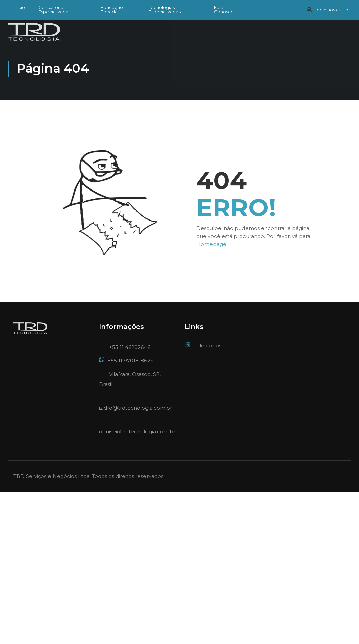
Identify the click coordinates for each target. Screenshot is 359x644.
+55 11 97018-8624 (126, 361)
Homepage (211, 244)
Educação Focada (112, 10)
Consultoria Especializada (53, 10)
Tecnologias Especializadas (165, 10)
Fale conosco (206, 345)
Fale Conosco (224, 10)
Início (19, 8)
